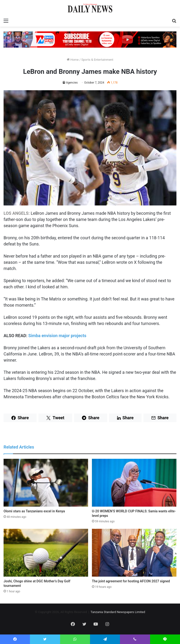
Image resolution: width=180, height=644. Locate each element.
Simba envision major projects (57, 336)
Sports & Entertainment (97, 60)
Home (73, 60)
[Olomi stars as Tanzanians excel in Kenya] (46, 483)
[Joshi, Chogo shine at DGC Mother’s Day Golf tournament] (46, 553)
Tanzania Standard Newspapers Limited (118, 612)
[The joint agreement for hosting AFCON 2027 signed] (134, 553)
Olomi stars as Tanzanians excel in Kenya (34, 511)
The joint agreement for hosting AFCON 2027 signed (131, 581)
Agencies (72, 83)
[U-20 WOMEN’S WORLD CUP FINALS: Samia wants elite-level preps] (134, 483)
